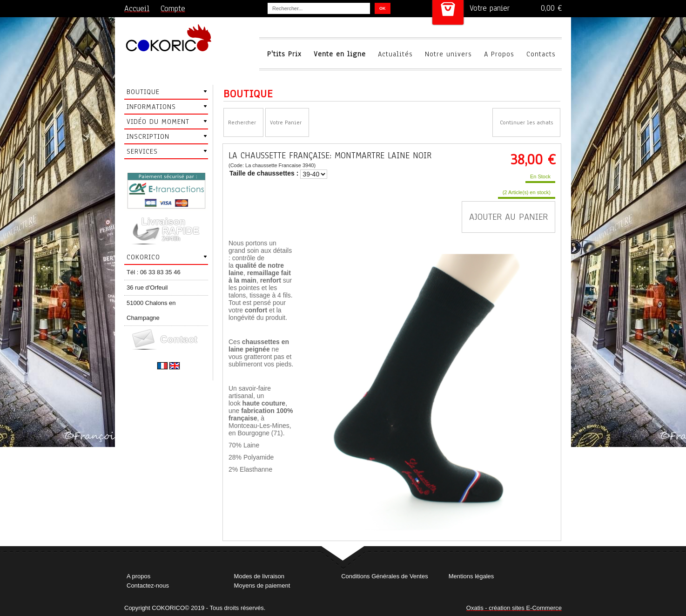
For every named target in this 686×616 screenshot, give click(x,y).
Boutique (143, 92)
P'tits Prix (284, 54)
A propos (138, 576)
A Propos (499, 54)
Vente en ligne (340, 54)
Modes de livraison (259, 576)
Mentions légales (471, 576)
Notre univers (448, 54)
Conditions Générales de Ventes (384, 576)
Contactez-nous (148, 586)
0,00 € (551, 8)
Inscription (148, 136)
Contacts (541, 54)
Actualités (395, 54)
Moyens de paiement (262, 586)
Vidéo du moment (158, 122)
